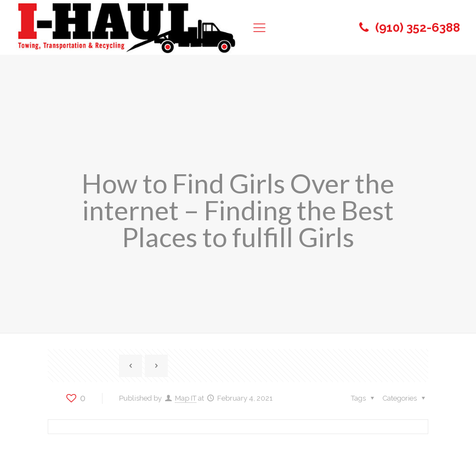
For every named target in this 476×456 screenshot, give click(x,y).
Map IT (186, 398)
